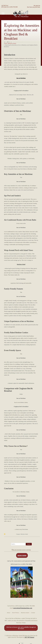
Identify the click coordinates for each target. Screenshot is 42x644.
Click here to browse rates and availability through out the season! (21, 628)
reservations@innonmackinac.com (23, 608)
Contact (33, 613)
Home (6, 43)
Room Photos (16, 613)
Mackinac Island (12, 43)
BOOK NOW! (22, 555)
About (9, 613)
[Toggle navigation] (3, 14)
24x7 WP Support (29, 637)
